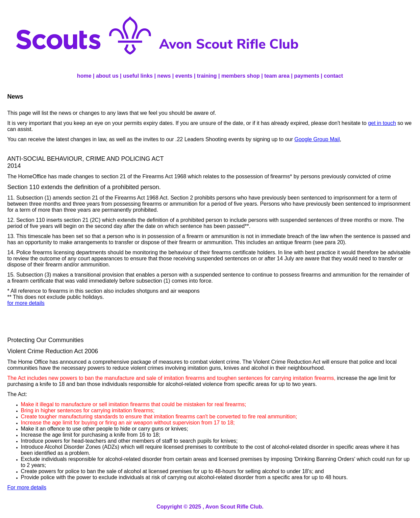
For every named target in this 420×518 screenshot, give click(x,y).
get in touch (382, 123)
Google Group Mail (317, 139)
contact (333, 76)
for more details (26, 303)
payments (307, 76)
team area (277, 76)
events (184, 76)
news (164, 76)
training (207, 76)
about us (107, 76)
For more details (27, 487)
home (84, 76)
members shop (241, 76)
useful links (138, 76)
